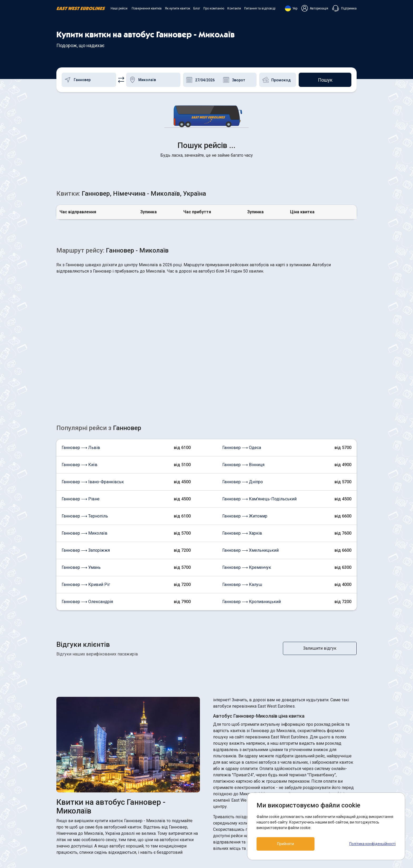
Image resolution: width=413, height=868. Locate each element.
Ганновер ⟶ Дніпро (243, 398)
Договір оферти (226, 812)
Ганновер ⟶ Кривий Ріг (86, 501)
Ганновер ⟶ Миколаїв (85, 450)
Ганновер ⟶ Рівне (81, 415)
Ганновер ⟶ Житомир (245, 433)
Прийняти (286, 844)
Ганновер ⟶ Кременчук (247, 484)
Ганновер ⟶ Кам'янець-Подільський (259, 415)
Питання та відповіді (260, 8)
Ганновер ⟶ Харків (242, 450)
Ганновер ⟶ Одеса (242, 364)
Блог (197, 8)
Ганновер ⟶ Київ (80, 381)
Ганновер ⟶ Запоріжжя (86, 467)
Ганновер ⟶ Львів (81, 364)
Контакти (234, 8)
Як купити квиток (178, 8)
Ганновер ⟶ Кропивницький (252, 518)
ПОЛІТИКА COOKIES (230, 803)
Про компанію (214, 8)
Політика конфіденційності (372, 844)
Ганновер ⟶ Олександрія (87, 518)
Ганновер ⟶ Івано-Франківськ (93, 398)
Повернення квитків (147, 8)
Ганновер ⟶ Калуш (242, 501)
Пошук (325, 80)
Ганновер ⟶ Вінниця (243, 381)
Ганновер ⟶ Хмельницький (250, 467)
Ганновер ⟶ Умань (81, 484)
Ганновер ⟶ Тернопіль (85, 433)
